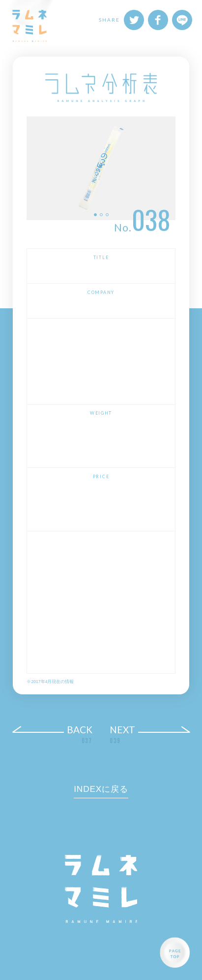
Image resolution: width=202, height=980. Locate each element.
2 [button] (101, 215)
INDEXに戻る (101, 789)
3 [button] (107, 215)
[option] (101, 168)
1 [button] (95, 215)
